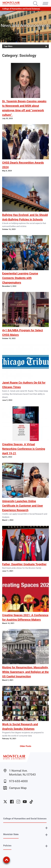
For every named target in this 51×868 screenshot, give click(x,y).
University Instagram (18, 802)
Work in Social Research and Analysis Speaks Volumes (20, 727)
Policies (7, 846)
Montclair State (11, 834)
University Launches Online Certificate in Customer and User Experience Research (23, 506)
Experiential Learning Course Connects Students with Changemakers (20, 278)
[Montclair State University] (11, 3)
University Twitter (5, 802)
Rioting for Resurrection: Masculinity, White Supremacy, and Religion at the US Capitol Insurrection (25, 672)
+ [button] (46, 828)
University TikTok (31, 802)
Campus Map (15, 788)
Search (36, 1)
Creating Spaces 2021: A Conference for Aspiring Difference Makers (25, 617)
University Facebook (12, 802)
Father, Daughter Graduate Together (24, 564)
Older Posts (25, 746)
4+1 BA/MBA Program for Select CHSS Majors (23, 333)
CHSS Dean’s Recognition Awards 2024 (23, 165)
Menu (45, 1)
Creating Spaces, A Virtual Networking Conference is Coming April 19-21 (24, 449)
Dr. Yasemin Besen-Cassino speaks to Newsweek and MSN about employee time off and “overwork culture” (24, 108)
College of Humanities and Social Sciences (21, 9)
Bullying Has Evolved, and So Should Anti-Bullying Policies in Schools (25, 217)
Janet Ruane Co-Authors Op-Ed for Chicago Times (24, 385)
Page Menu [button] (8, 46)
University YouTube (25, 802)
